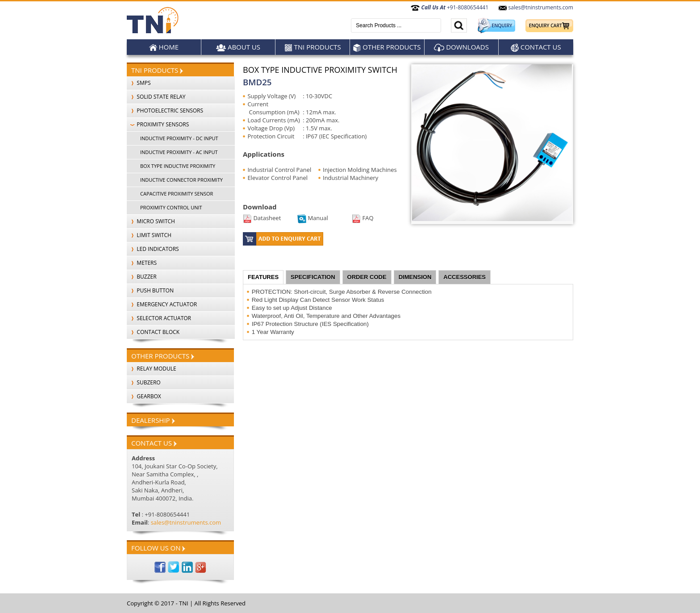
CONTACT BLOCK (153, 332)
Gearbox (144, 396)
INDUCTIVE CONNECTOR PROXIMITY (181, 180)
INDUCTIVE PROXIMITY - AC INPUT (179, 152)
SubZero (144, 382)
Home (164, 47)
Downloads (461, 47)
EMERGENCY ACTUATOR (162, 304)
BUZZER (142, 277)
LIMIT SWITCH (149, 235)
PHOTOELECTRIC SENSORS (165, 111)
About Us (238, 47)
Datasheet (262, 218)
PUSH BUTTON (150, 290)
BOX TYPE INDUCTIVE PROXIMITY (178, 166)
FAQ (362, 218)
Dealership (153, 420)
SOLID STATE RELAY (156, 97)
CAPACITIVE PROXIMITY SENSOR (177, 194)
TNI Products (313, 47)
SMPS (139, 83)
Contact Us (536, 47)
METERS (142, 263)
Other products (387, 47)
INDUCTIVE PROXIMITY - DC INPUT (179, 138)
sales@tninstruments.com (536, 7)
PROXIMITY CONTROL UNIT (171, 207)
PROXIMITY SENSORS (158, 124)
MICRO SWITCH (151, 221)
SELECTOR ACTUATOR (159, 318)
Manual (313, 218)
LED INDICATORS (153, 249)
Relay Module (152, 369)
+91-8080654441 (450, 7)
